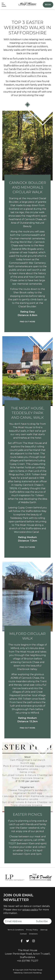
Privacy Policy (32, 930)
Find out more (27, 322)
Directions (33, 934)
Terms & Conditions (16, 930)
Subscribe (42, 921)
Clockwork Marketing (32, 973)
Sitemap (44, 930)
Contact (23, 934)
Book (48, 5)
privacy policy (30, 910)
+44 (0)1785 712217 (28, 961)
